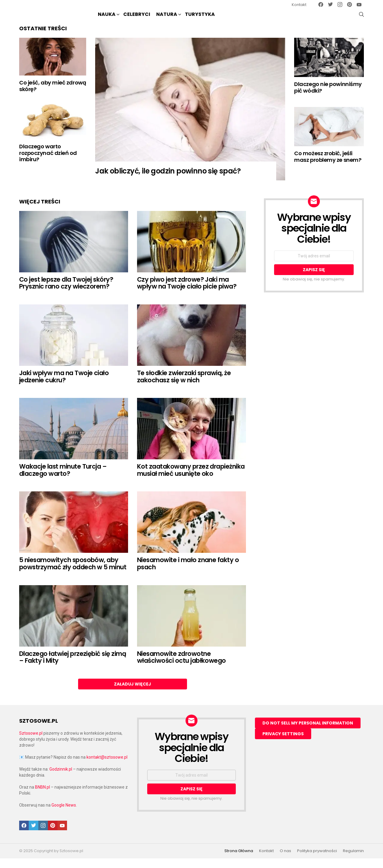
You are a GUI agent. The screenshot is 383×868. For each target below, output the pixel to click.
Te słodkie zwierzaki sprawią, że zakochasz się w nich (184, 386)
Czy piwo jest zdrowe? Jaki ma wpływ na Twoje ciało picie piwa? (187, 293)
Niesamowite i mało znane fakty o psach (188, 573)
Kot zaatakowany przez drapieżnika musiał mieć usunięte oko (191, 480)
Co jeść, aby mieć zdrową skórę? (53, 96)
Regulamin (353, 861)
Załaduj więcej (133, 694)
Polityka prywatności (317, 861)
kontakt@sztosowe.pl (107, 767)
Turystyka (200, 19)
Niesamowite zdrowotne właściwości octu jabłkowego (181, 667)
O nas (285, 861)
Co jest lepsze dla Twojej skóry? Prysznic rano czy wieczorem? (66, 293)
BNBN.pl (42, 797)
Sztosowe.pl (31, 743)
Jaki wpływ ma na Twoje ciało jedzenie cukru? (64, 386)
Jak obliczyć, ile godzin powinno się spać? (168, 181)
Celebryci (137, 19)
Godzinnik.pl (61, 779)
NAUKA (107, 20)
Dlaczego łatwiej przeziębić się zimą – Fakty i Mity (73, 667)
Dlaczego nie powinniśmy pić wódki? (328, 97)
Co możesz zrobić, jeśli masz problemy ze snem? (328, 166)
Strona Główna (239, 861)
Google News (64, 815)
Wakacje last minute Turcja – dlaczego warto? (63, 480)
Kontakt (299, 5)
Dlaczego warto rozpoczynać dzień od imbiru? (48, 163)
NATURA (167, 20)
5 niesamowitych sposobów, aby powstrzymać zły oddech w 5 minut (73, 573)
